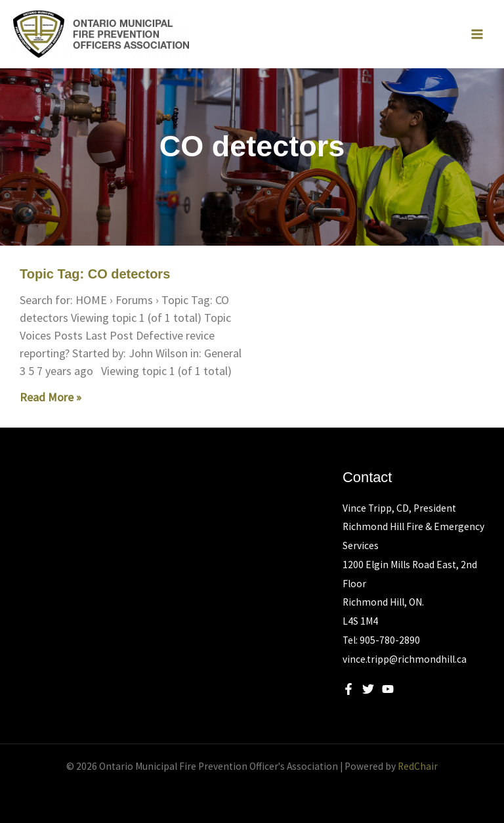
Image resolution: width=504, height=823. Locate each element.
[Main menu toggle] (477, 34)
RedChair (418, 766)
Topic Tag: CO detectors (95, 274)
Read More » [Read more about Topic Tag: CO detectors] (51, 397)
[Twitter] (368, 689)
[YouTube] (388, 689)
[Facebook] (348, 689)
